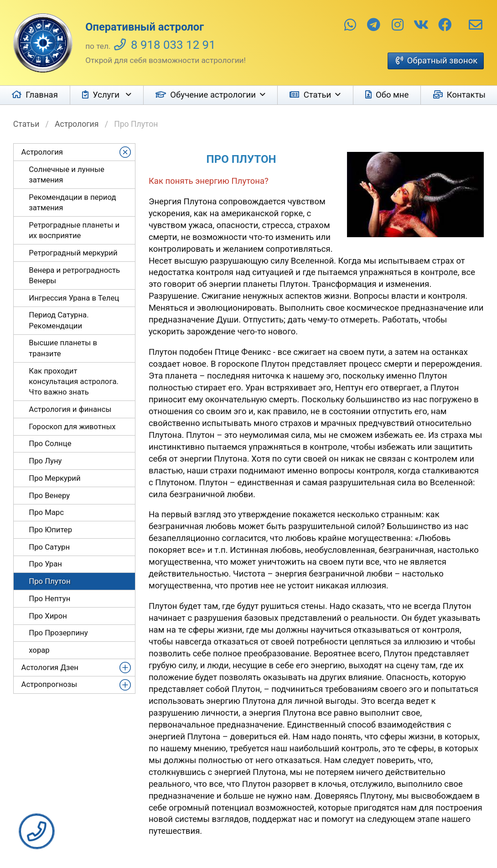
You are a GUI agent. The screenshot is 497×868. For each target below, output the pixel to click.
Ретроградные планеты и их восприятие (74, 230)
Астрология (77, 124)
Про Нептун (49, 598)
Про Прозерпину (58, 633)
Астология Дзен (50, 667)
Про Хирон (48, 616)
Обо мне (392, 95)
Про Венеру (49, 495)
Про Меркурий (54, 478)
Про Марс (46, 512)
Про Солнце (50, 443)
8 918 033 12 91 (173, 45)
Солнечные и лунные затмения (67, 174)
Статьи (318, 95)
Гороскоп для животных (72, 426)
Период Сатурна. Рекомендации (59, 320)
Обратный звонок (442, 61)
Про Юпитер (50, 530)
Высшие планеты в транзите (63, 348)
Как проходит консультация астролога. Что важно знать (74, 382)
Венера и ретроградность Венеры (74, 275)
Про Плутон (49, 581)
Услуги (107, 95)
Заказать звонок (37, 831)
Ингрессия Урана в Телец (74, 298)
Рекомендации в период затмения (72, 202)
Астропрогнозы (49, 684)
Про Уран (45, 564)
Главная (42, 95)
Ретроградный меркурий (73, 253)
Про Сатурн (49, 547)
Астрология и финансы (70, 409)
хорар (39, 650)
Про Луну (45, 461)
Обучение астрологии (213, 95)
